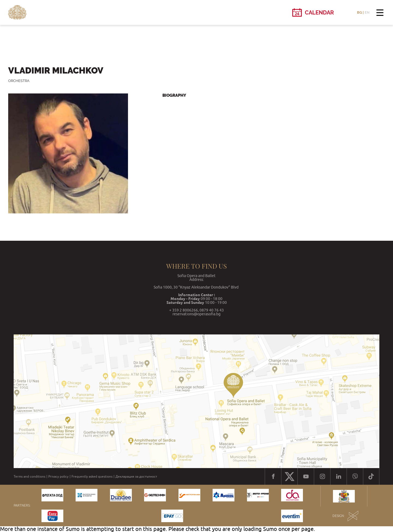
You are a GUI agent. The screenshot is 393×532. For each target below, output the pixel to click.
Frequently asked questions (92, 477)
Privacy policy (58, 477)
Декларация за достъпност (136, 477)
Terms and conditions (29, 477)
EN (367, 12)
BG (359, 12)
